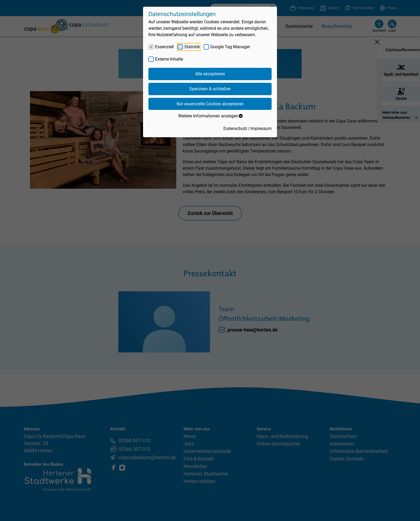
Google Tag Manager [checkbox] (230, 47)
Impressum (261, 129)
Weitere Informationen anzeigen (210, 116)
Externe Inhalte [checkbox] (169, 59)
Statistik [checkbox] (192, 47)
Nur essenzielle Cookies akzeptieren (210, 104)
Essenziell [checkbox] (164, 47)
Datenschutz (235, 129)
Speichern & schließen (210, 89)
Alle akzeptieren (210, 74)
